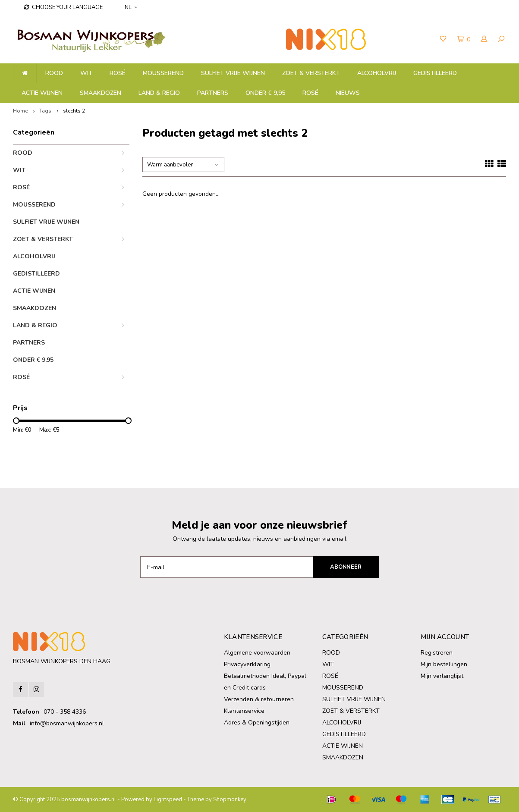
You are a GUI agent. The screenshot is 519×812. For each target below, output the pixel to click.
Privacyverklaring (247, 664)
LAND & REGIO (159, 93)
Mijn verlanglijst (442, 676)
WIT (86, 73)
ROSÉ (310, 93)
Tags (45, 111)
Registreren (437, 653)
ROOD (54, 73)
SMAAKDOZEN (101, 93)
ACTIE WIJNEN (42, 93)
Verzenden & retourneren (259, 699)
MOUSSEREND (163, 73)
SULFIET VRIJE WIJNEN (233, 73)
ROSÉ (118, 73)
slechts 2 (74, 111)
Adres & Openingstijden (257, 723)
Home (20, 111)
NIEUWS (348, 93)
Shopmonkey (230, 799)
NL (131, 7)
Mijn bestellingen (444, 664)
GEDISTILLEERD (435, 73)
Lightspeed (168, 799)
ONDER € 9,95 (265, 93)
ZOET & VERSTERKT (311, 73)
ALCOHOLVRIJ (377, 73)
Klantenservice (244, 711)
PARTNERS (213, 93)
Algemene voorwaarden (257, 653)
